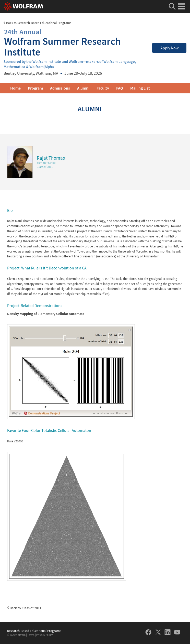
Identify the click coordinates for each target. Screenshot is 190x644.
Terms (31, 635)
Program (35, 88)
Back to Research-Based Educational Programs (37, 23)
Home (15, 88)
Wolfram (20, 635)
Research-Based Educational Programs (34, 631)
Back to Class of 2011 (24, 608)
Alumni (83, 88)
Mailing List (140, 88)
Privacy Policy (44, 635)
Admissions (60, 88)
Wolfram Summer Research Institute (74, 42)
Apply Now (169, 48)
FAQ (120, 88)
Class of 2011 (45, 167)
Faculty (103, 88)
